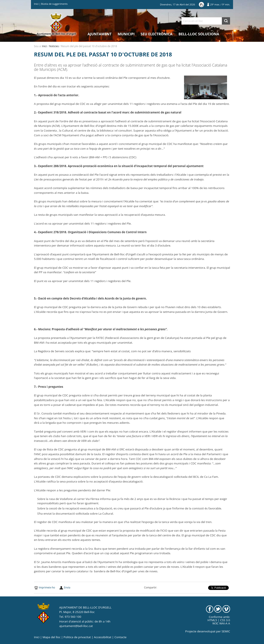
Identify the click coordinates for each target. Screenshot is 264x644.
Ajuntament (100, 34)
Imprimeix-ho (47, 587)
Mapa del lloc (51, 637)
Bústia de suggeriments (54, 4)
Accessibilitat (103, 637)
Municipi (126, 34)
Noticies (54, 46)
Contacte (120, 637)
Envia (67, 587)
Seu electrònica (157, 34)
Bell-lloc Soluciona (199, 34)
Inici (36, 4)
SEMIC (226, 631)
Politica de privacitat (77, 637)
